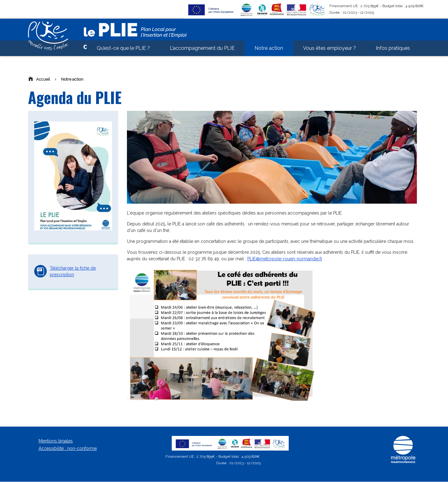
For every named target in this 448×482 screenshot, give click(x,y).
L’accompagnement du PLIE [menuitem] (202, 59)
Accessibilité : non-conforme (68, 448)
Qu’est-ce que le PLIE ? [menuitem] (123, 59)
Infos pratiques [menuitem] (393, 59)
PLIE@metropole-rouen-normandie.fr (285, 259)
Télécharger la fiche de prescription (73, 271)
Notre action (72, 79)
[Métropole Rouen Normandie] (403, 462)
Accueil (43, 79)
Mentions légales (56, 441)
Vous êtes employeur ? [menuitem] (329, 59)
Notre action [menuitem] (269, 59)
